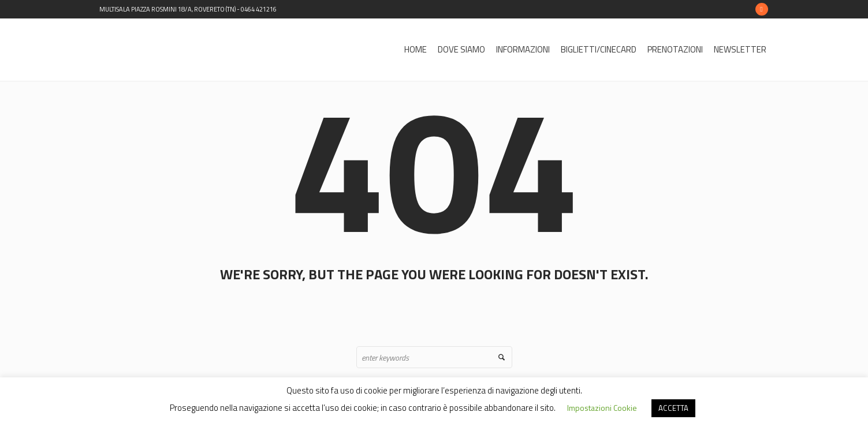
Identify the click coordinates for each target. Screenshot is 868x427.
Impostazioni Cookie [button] (602, 408)
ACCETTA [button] (673, 408)
